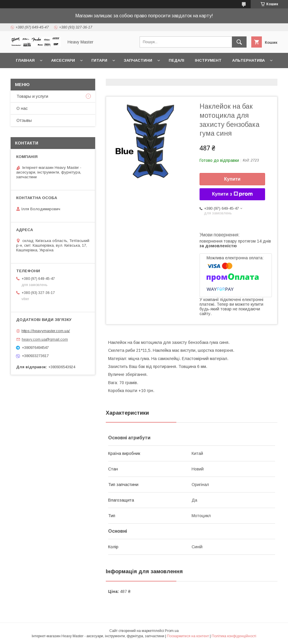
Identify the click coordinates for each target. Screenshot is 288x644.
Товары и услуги (32, 96)
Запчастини (138, 60)
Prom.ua (172, 631)
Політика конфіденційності (234, 636)
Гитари (99, 60)
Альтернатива (248, 60)
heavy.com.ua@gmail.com (45, 339)
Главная (25, 60)
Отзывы (24, 120)
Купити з (232, 194)
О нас (22, 108)
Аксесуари (63, 60)
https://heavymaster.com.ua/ (46, 331)
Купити (232, 179)
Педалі (176, 60)
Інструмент (208, 60)
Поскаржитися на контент (188, 636)
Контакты (27, 76)
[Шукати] (239, 42)
